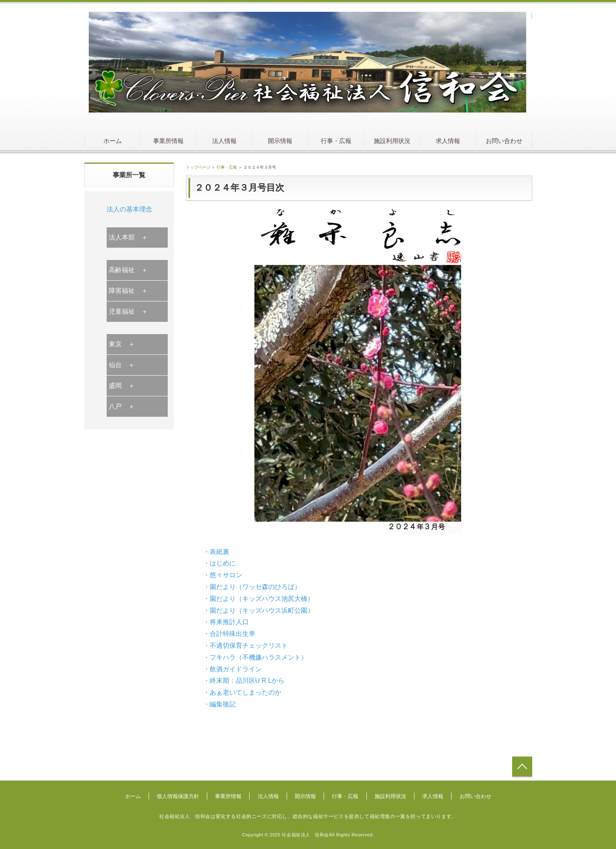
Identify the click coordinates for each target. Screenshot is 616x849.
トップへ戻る (522, 767)
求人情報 (448, 141)
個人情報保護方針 (178, 796)
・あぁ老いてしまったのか (242, 692)
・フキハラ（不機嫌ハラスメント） (255, 657)
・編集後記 (219, 704)
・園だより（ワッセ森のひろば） (252, 587)
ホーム (113, 141)
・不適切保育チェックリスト (246, 646)
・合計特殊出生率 (229, 634)
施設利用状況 (392, 141)
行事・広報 (336, 141)
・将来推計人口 (226, 622)
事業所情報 (168, 141)
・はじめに (219, 563)
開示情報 (280, 141)
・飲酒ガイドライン (232, 669)
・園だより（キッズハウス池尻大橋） (259, 599)
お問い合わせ (504, 141)
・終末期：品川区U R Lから (244, 681)
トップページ (198, 167)
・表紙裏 (216, 552)
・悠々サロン (223, 575)
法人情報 (224, 141)
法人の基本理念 (129, 209)
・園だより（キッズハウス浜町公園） (259, 610)
